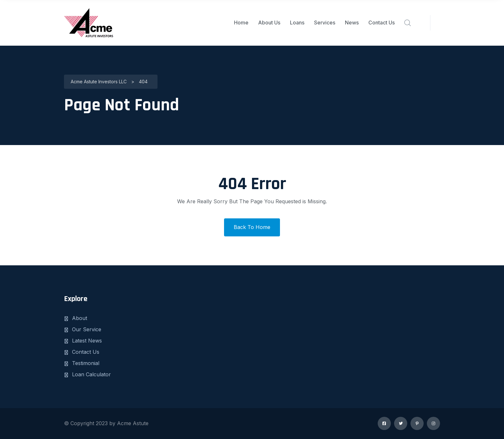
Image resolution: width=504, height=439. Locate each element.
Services (325, 23)
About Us (269, 23)
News (352, 23)
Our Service (87, 329)
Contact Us (382, 23)
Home (241, 23)
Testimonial (86, 363)
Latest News (87, 341)
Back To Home (252, 227)
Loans (297, 23)
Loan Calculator (91, 374)
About (80, 318)
